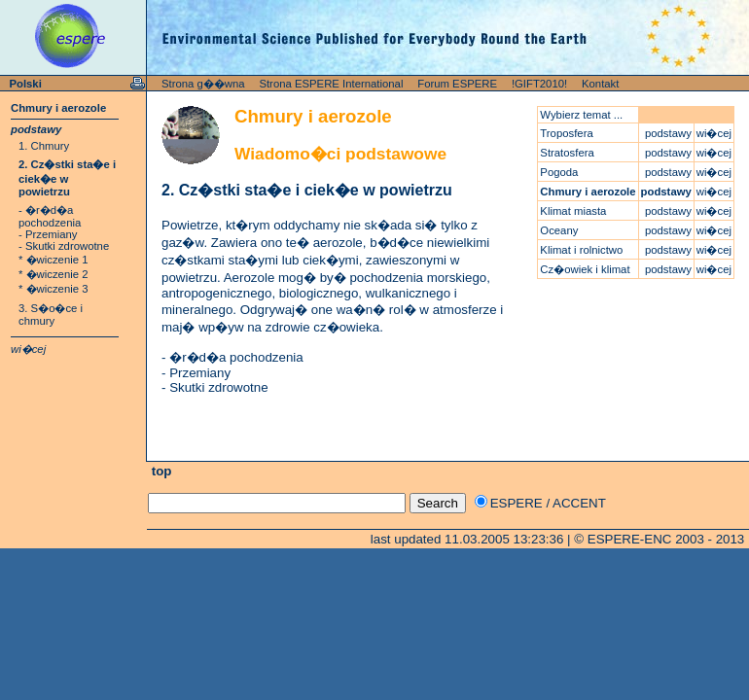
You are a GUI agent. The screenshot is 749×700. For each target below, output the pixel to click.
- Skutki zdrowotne (64, 246)
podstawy (36, 129)
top (160, 471)
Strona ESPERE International (331, 84)
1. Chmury (44, 146)
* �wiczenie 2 (53, 274)
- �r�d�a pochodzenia (50, 216)
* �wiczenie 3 (53, 289)
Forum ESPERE (457, 84)
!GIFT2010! (539, 84)
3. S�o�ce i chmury (51, 315)
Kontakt (600, 84)
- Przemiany (48, 234)
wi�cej (28, 349)
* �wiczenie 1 (53, 260)
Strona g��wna (203, 84)
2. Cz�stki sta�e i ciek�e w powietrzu (67, 178)
